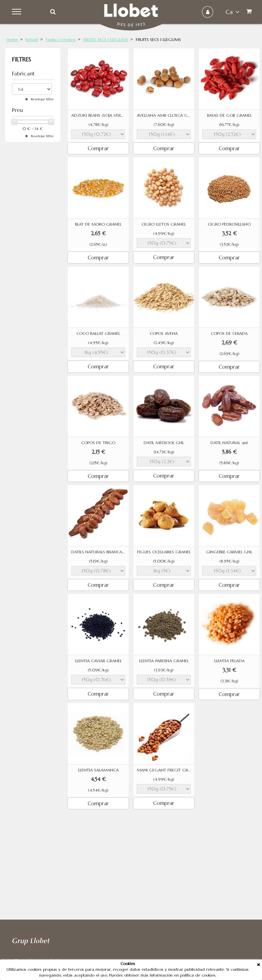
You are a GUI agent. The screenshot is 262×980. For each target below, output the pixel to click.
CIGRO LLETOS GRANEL (164, 224)
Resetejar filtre (42, 99)
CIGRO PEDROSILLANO (229, 224)
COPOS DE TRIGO (98, 443)
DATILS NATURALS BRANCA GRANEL (100, 552)
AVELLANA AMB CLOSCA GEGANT (165, 115)
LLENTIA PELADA (229, 661)
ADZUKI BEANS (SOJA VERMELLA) (100, 115)
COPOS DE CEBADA (229, 333)
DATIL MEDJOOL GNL (164, 443)
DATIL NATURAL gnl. (229, 443)
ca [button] (232, 12)
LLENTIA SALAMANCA (98, 770)
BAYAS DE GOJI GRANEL (229, 115)
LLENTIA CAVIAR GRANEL (98, 661)
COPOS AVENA (164, 333)
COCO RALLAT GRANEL (98, 333)
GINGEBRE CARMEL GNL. (229, 552)
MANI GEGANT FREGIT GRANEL (165, 770)
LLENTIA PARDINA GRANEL (164, 661)
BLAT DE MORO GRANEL (98, 224)
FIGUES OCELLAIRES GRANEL (164, 552)
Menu (18, 12)
